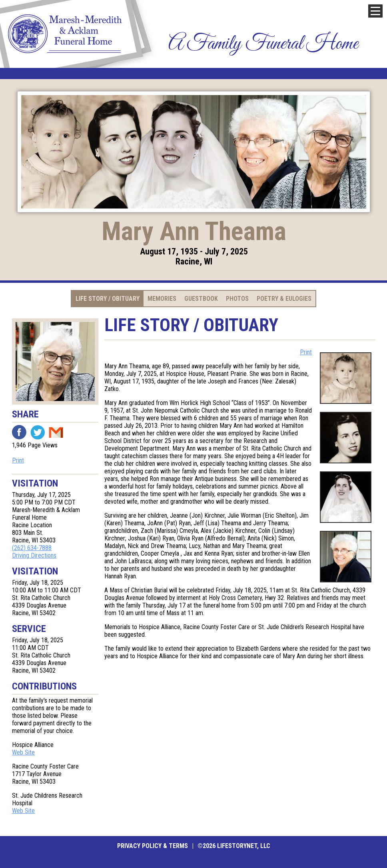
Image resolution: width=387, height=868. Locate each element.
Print (18, 460)
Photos (237, 299)
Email (56, 432)
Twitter (38, 432)
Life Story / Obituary (108, 299)
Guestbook (201, 299)
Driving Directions (34, 555)
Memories (162, 299)
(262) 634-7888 (32, 548)
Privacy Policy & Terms (153, 846)
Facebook (19, 432)
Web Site (23, 752)
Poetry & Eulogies (284, 299)
